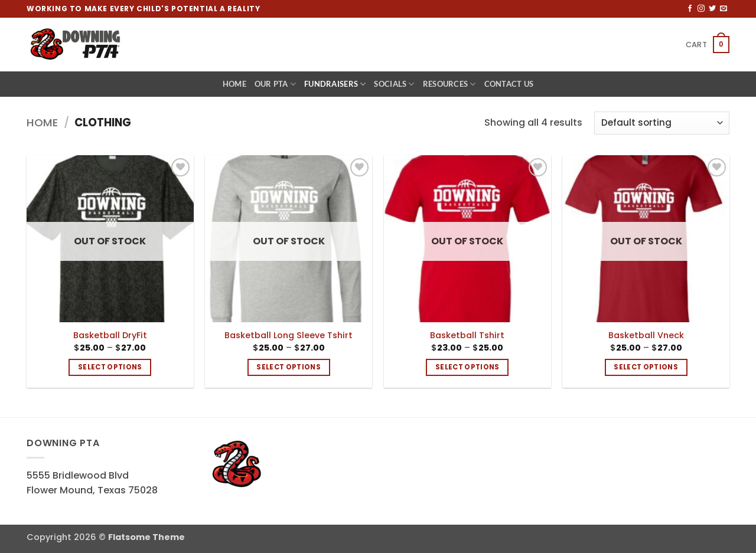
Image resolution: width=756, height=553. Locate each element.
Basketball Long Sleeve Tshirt (289, 336)
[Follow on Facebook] (690, 9)
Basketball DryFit (110, 336)
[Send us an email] (724, 9)
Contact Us (509, 84)
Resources (449, 84)
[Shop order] (662, 123)
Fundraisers (335, 84)
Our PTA (275, 84)
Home (234, 84)
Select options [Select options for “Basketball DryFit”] (110, 367)
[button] (708, 45)
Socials (394, 84)
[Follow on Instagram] (701, 9)
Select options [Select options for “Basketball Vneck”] (646, 367)
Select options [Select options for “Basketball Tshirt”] (467, 367)
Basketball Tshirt (467, 336)
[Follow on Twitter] (712, 9)
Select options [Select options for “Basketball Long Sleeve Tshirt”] (289, 367)
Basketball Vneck (646, 336)
